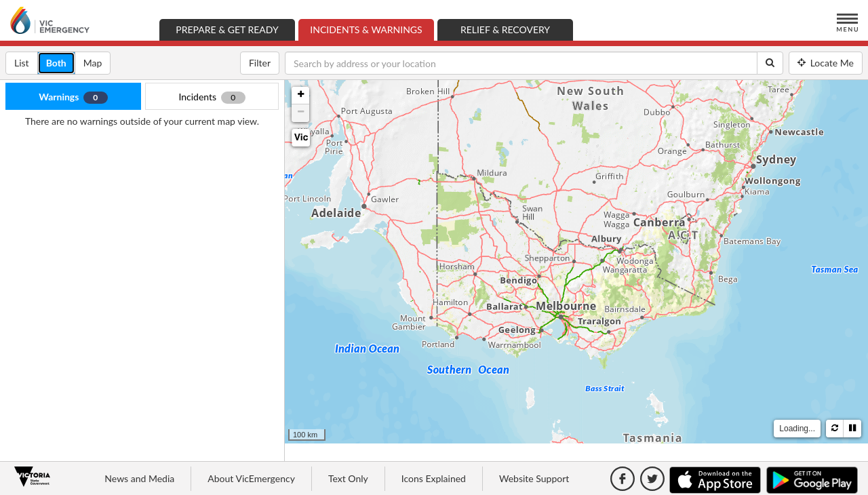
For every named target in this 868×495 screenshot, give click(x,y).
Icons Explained (434, 478)
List (26, 62)
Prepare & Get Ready (227, 29)
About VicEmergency (251, 478)
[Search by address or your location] (521, 63)
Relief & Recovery (505, 29)
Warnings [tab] (73, 97)
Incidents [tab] (212, 97)
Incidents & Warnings (372, 29)
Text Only (348, 478)
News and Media (139, 478)
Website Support (534, 478)
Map (97, 62)
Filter (260, 63)
